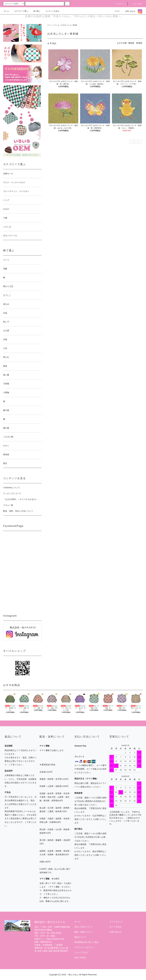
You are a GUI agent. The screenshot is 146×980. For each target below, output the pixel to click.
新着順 (139, 43)
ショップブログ (81, 952)
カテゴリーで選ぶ (19, 11)
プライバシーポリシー (84, 947)
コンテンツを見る (51, 11)
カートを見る (115, 927)
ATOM (83, 958)
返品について (80, 937)
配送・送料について (83, 932)
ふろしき (56, 25)
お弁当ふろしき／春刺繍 (69, 25)
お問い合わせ (128, 11)
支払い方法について (83, 927)
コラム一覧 (8, 505)
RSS (76, 958)
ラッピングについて (12, 493)
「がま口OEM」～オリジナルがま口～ (20, 499)
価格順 (131, 43)
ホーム (6, 11)
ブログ (115, 11)
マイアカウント (116, 922)
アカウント (119, 4)
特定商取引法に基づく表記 (86, 942)
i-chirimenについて (11, 488)
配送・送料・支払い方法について (18, 511)
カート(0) (136, 4)
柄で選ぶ (35, 11)
